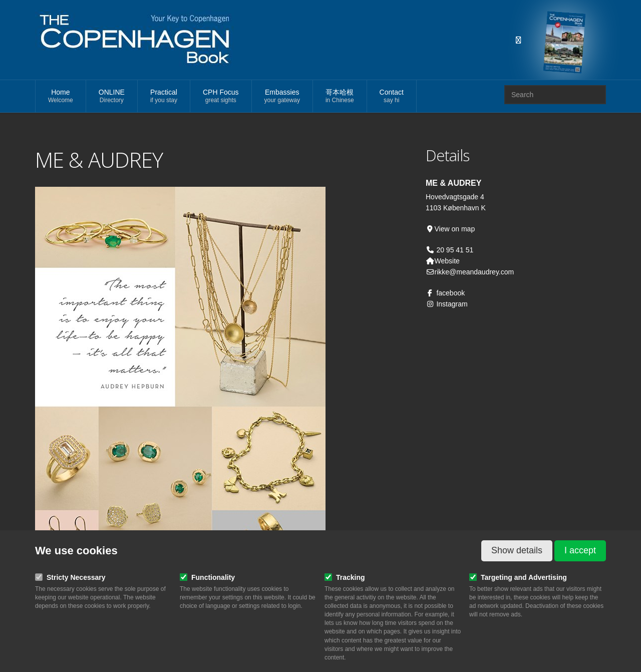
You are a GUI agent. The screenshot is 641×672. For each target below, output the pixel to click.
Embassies (282, 96)
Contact (392, 96)
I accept (580, 550)
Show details (517, 550)
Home (61, 96)
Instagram (447, 304)
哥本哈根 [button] (340, 96)
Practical (164, 96)
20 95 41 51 (454, 250)
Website (443, 261)
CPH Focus (221, 96)
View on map (450, 229)
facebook (445, 293)
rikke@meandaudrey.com (470, 272)
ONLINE (112, 96)
